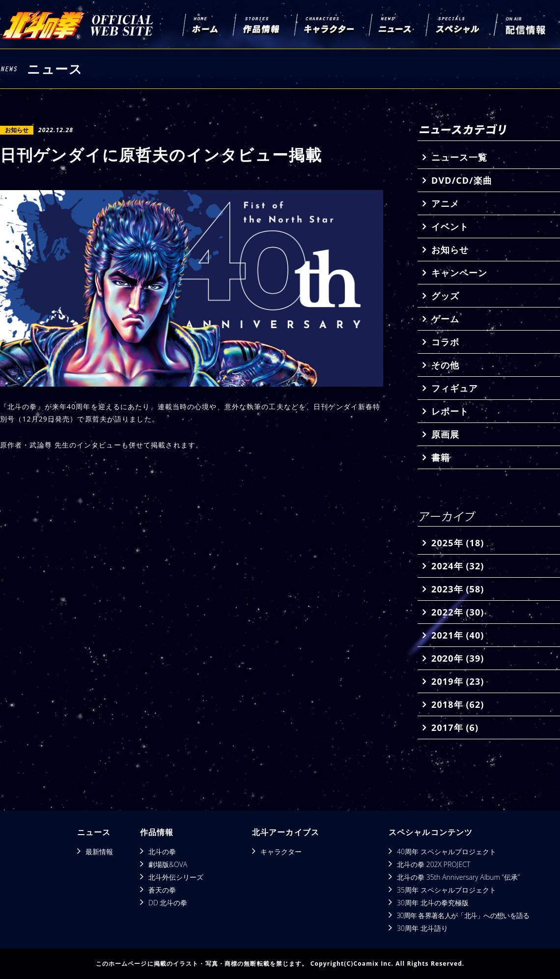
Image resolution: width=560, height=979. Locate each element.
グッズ (445, 296)
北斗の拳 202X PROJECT (434, 864)
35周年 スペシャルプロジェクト (447, 890)
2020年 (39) (458, 658)
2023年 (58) (458, 589)
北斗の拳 (162, 852)
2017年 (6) (455, 727)
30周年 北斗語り (422, 928)
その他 (445, 365)
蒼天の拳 (162, 890)
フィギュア (455, 388)
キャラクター (281, 852)
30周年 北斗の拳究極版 (433, 903)
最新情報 (99, 852)
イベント (450, 226)
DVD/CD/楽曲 (462, 180)
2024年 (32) (458, 566)
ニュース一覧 (459, 157)
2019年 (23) (458, 681)
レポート (450, 411)
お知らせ (450, 250)
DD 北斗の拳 (168, 903)
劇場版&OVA (168, 864)
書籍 (441, 457)
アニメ (445, 203)
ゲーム (445, 319)
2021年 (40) (458, 635)
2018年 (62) (458, 704)
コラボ (445, 342)
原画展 (445, 434)
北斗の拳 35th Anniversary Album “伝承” (458, 877)
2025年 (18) (458, 543)
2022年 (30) (458, 612)
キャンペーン (459, 273)
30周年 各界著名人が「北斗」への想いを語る (463, 915)
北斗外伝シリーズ (176, 877)
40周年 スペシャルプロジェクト (447, 852)
